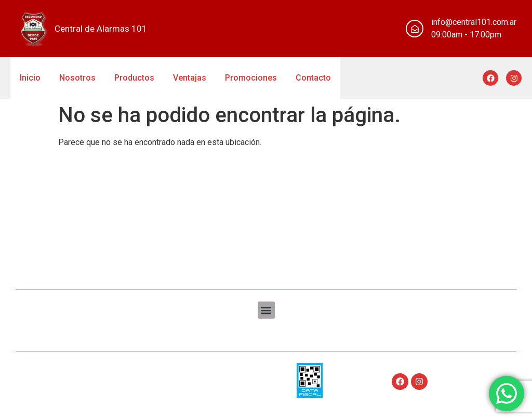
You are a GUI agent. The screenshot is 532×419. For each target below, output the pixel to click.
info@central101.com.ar (474, 22)
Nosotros (77, 78)
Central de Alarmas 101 (101, 29)
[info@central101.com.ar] (415, 29)
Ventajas (190, 78)
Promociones (251, 78)
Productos (134, 78)
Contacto (313, 78)
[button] (266, 310)
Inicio (30, 78)
